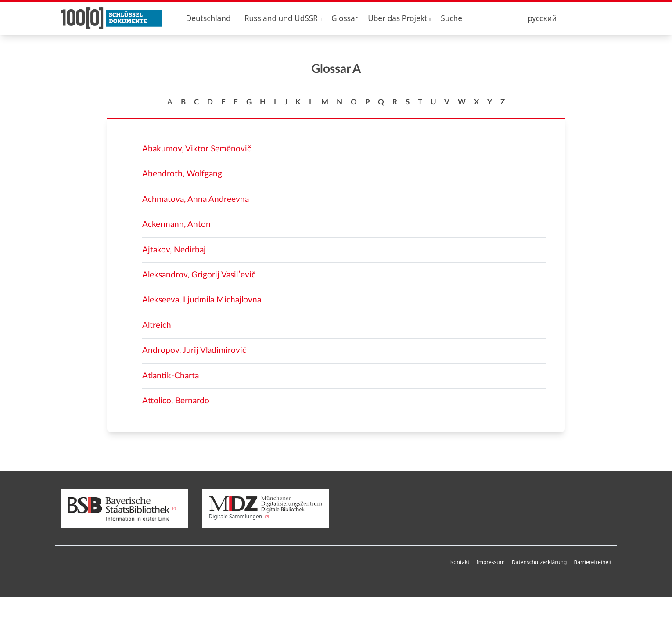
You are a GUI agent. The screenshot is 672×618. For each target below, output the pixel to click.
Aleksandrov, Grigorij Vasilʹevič (199, 275)
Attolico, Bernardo (176, 401)
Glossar (345, 18)
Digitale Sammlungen (266, 508)
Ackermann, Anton (176, 225)
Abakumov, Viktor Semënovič (197, 149)
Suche (451, 18)
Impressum (491, 562)
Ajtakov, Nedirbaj (174, 250)
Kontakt (460, 562)
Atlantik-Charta (171, 376)
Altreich (157, 325)
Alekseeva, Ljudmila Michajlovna (202, 300)
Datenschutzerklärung (539, 562)
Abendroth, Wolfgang (182, 174)
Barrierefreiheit (593, 562)
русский (542, 18)
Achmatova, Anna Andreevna (196, 199)
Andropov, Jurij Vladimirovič (194, 350)
